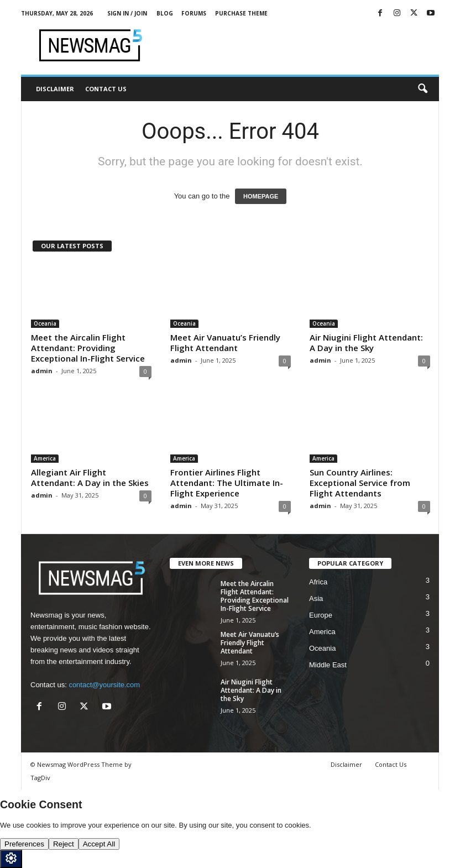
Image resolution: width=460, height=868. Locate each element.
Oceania (45, 323)
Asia (316, 598)
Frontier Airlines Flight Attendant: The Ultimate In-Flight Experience (227, 483)
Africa (318, 582)
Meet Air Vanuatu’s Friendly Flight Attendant (225, 343)
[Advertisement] (299, 45)
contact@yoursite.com (104, 685)
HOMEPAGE (261, 196)
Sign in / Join (127, 13)
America (45, 458)
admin (42, 371)
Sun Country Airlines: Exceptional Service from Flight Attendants (360, 483)
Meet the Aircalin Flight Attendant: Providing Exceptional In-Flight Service (88, 348)
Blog (165, 13)
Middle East (328, 665)
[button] (422, 89)
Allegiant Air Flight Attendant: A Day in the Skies (90, 477)
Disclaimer (55, 89)
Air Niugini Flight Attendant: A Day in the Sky (366, 343)
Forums (194, 13)
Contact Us (106, 89)
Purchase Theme (241, 13)
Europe (321, 615)
